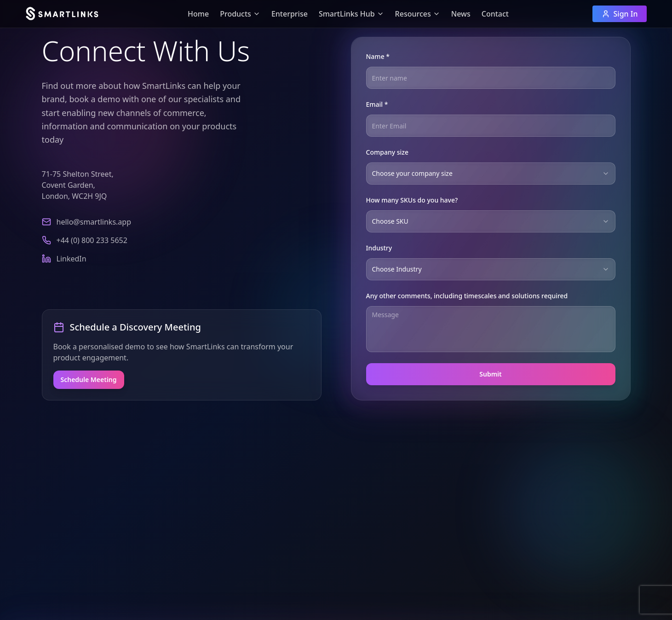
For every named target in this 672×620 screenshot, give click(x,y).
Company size (388, 152)
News (461, 14)
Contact (495, 14)
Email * (377, 104)
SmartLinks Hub (351, 14)
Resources (418, 14)
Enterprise (290, 14)
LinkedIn (72, 259)
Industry (379, 248)
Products (240, 14)
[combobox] (491, 174)
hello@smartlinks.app (94, 222)
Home (198, 14)
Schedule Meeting (89, 380)
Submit (490, 374)
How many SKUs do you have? (412, 200)
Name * (378, 56)
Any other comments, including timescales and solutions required (467, 296)
